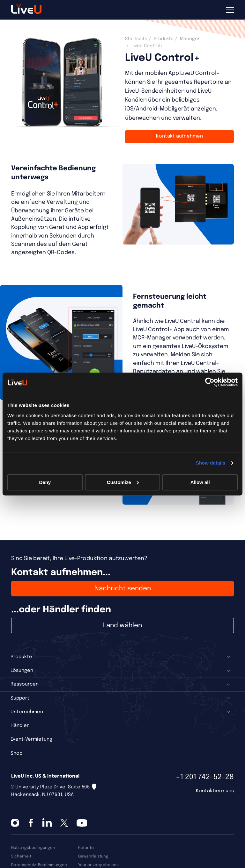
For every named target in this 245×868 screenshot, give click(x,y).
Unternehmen (27, 712)
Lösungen (22, 671)
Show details (211, 463)
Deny (45, 482)
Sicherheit (21, 856)
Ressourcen (25, 684)
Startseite (136, 39)
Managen (190, 39)
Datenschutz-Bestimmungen (39, 865)
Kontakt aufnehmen (179, 136)
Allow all (200, 482)
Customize (123, 482)
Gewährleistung (93, 856)
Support (20, 698)
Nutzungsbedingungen (33, 848)
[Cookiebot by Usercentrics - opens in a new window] (210, 382)
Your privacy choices (98, 865)
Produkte (164, 39)
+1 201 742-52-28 (205, 777)
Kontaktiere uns (215, 791)
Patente (86, 848)
